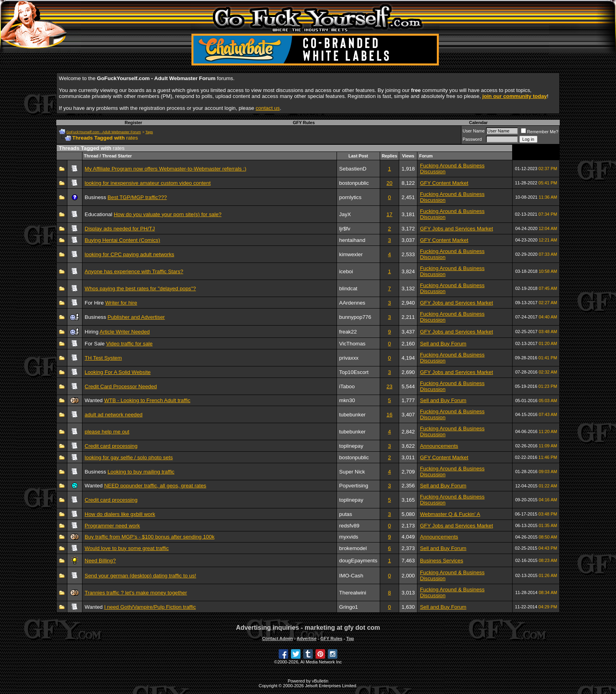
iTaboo (347, 386)
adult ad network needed (114, 415)
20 (389, 183)
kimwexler (351, 254)
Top (350, 638)
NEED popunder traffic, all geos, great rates (155, 486)
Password (472, 139)
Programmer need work (112, 526)
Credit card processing (111, 446)
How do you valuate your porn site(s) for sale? (168, 214)
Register (134, 123)
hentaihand (352, 240)
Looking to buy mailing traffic (141, 472)
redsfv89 (349, 526)
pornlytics (350, 197)
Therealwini (353, 593)
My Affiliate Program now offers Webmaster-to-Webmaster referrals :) (166, 169)
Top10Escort (354, 372)
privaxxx (349, 358)
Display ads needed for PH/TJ (120, 229)
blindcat (348, 289)
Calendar (478, 123)
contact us (268, 108)
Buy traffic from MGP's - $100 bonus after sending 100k (150, 537)
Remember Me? (540, 132)
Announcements (439, 446)
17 (389, 214)
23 (389, 386)
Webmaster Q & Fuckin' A (450, 514)
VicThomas (352, 344)
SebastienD (353, 169)
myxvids (349, 537)
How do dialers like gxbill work (120, 514)
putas (346, 514)
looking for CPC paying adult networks (130, 254)
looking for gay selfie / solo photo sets (129, 457)
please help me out (107, 432)
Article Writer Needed (124, 332)
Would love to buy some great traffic (127, 548)
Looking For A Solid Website (118, 372)
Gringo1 (349, 607)
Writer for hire (121, 303)
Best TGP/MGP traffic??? (137, 197)
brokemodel (353, 548)
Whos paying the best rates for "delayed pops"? (141, 289)
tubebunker (353, 415)
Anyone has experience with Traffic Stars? (134, 271)
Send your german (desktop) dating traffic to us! (141, 576)
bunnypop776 (355, 317)
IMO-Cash (351, 576)
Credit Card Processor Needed (121, 386)
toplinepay (351, 446)
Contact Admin (277, 638)
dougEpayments (358, 561)
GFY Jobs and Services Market (456, 229)
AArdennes (352, 303)
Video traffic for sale (129, 344)
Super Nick (352, 472)
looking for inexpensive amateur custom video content (148, 183)
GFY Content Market (444, 183)
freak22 (348, 332)
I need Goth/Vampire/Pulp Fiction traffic (150, 607)
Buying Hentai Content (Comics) (122, 240)
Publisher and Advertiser (136, 317)
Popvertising (354, 486)
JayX (345, 214)
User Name (474, 131)
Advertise (306, 638)
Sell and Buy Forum (443, 344)
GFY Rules (304, 123)
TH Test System (103, 358)
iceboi (346, 271)
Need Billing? (100, 561)
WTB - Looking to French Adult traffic (147, 400)
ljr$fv (345, 229)
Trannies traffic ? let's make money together (136, 593)
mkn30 (347, 400)
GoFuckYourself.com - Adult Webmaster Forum (103, 132)
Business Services (441, 561)
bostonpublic (354, 183)
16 (389, 415)
